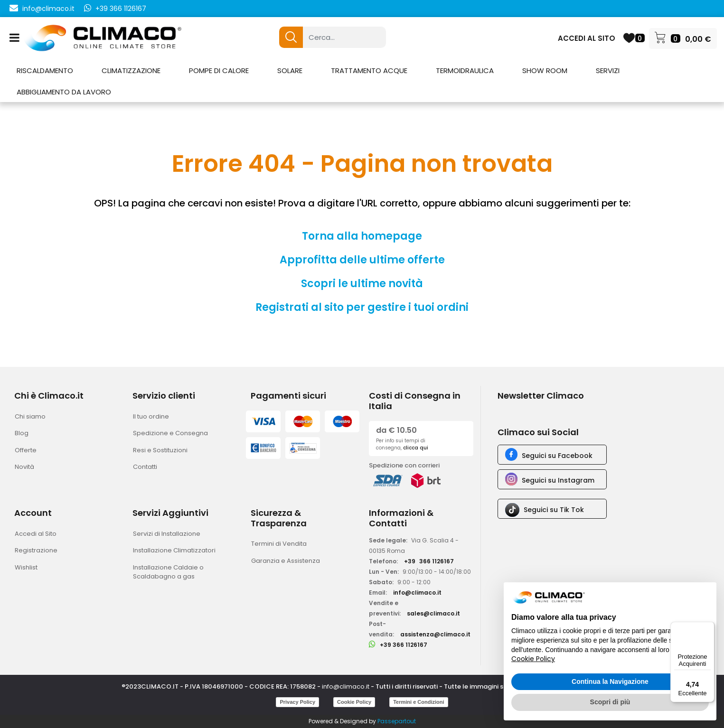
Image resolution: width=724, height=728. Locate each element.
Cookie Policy (354, 702)
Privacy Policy (297, 702)
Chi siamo (30, 416)
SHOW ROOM (545, 70)
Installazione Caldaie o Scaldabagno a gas (168, 572)
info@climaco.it (48, 9)
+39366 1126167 (429, 561)
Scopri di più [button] (610, 702)
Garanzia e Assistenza (286, 561)
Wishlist (26, 567)
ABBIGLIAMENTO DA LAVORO (64, 92)
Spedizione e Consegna (170, 433)
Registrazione (36, 550)
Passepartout (397, 721)
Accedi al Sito (36, 534)
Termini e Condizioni (418, 702)
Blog (22, 433)
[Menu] (709, 627)
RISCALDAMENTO (45, 70)
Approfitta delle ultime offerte (362, 260)
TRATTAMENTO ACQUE (369, 70)
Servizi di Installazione (167, 534)
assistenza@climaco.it (435, 634)
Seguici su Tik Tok (554, 510)
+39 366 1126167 (121, 9)
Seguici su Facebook (557, 456)
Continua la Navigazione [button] (610, 681)
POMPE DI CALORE (219, 70)
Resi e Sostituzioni (160, 450)
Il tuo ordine (151, 416)
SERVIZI (608, 70)
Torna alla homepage (362, 236)
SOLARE (290, 70)
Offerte (26, 450)
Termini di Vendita (279, 544)
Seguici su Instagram (558, 480)
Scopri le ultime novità (362, 284)
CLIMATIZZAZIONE (131, 70)
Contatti (145, 467)
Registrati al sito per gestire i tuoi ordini (362, 307)
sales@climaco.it (433, 613)
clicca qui (416, 448)
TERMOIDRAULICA (465, 70)
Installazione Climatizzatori (174, 550)
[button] (291, 37)
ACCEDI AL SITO (587, 38)
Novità (24, 467)
